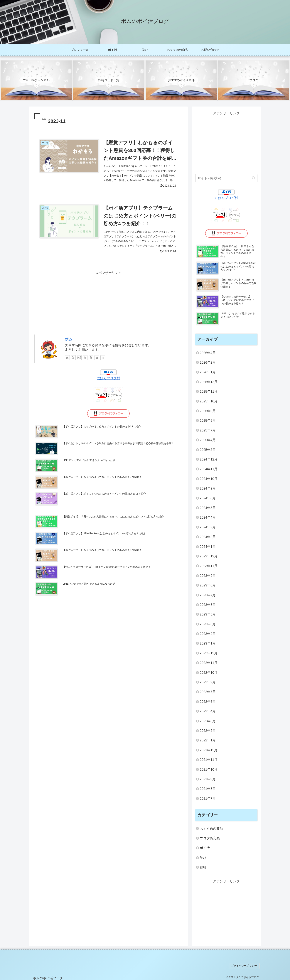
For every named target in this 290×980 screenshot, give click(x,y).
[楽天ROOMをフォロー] (91, 360)
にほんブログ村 (108, 381)
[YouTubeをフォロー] (85, 360)
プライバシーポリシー (245, 965)
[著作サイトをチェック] (67, 360)
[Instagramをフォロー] (79, 360)
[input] (226, 178)
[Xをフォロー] (73, 360)
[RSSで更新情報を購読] (103, 360)
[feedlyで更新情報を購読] (97, 360)
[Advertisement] (108, 304)
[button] (254, 178)
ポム (69, 342)
